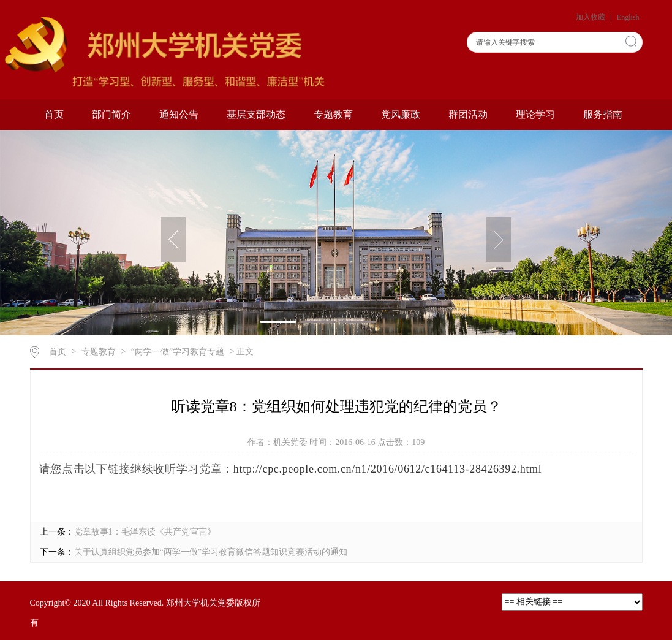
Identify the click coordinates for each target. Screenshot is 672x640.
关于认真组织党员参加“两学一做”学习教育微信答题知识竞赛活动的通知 (211, 552)
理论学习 (535, 114)
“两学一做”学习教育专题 (178, 352)
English (628, 17)
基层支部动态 (256, 114)
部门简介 (111, 114)
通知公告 (179, 114)
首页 (54, 114)
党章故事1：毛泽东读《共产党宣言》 (145, 532)
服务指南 (603, 114)
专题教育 (333, 114)
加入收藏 (591, 17)
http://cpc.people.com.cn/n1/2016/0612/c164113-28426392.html (388, 469)
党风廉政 (401, 114)
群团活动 (468, 114)
